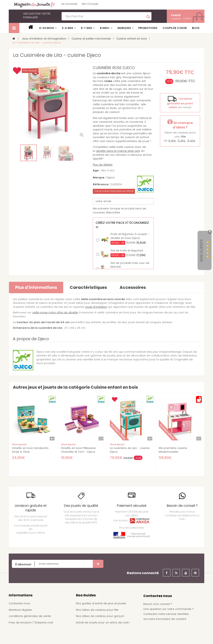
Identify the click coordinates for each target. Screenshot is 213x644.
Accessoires (133, 287)
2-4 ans (67, 28)
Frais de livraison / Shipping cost (31, 622)
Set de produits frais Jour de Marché (130, 265)
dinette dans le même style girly (118, 151)
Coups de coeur (175, 28)
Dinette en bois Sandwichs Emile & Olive (30, 450)
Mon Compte (90, 4)
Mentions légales (20, 610)
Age (96, 171)
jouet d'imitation (96, 307)
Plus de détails (103, 165)
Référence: (101, 184)
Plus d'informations (36, 287)
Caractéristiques (88, 287)
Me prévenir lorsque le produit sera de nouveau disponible (119, 210)
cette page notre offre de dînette (55, 312)
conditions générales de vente (30, 616)
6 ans (191, 140)
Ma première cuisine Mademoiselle (173, 450)
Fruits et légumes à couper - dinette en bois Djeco (130, 236)
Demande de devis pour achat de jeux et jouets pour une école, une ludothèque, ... (104, 635)
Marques (124, 28)
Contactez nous (19, 603)
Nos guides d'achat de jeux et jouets (101, 603)
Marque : (99, 178)
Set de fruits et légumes (127, 250)
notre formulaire (37, 15)
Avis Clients (201, 250)
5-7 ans (86, 28)
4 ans (172, 140)
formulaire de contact (171, 619)
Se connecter (69, 4)
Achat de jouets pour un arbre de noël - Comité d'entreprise (103, 624)
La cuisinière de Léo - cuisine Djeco (130, 450)
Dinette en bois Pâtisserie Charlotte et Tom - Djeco (78, 450)
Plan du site (17, 635)
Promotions (148, 28)
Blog (196, 28)
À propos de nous (21, 629)
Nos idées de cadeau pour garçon (100, 616)
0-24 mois (46, 28)
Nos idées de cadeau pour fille (97, 610)
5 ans (182, 140)
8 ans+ (105, 28)
